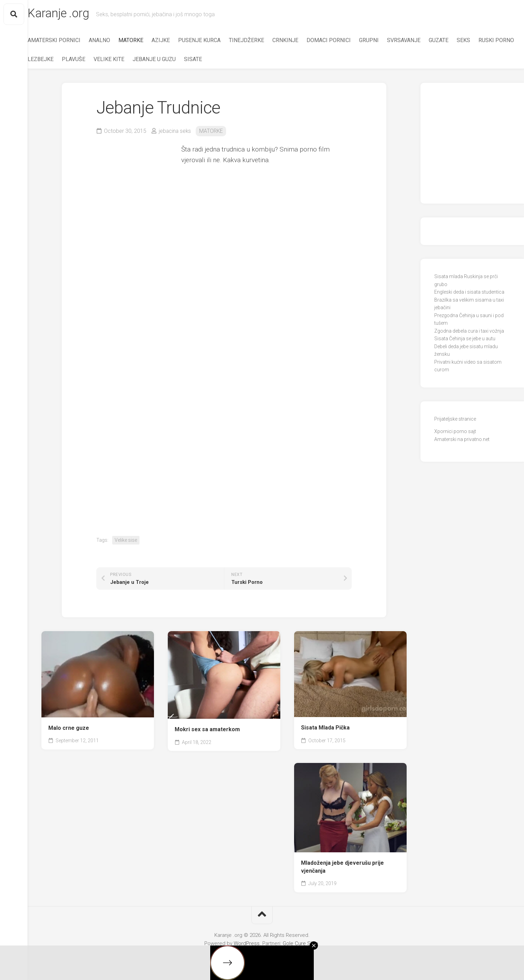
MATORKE (145, 42)
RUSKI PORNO (59, 61)
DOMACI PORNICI (342, 42)
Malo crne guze (69, 729)
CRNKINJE (299, 42)
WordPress (247, 945)
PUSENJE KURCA (213, 42)
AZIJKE (174, 42)
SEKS (477, 42)
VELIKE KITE (167, 61)
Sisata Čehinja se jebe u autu (465, 340)
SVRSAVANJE (418, 42)
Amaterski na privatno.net (462, 441)
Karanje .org (74, 14)
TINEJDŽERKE (260, 42)
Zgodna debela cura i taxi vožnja (469, 332)
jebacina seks (175, 132)
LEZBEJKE (98, 61)
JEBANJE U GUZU (212, 61)
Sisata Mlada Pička (325, 729)
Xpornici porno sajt (455, 433)
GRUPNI (383, 42)
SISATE (251, 61)
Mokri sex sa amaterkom (207, 731)
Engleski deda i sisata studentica (469, 294)
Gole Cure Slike (300, 945)
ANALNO (113, 42)
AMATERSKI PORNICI (68, 42)
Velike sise (126, 541)
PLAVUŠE (131, 61)
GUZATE (452, 42)
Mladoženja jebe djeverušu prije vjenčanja (342, 868)
